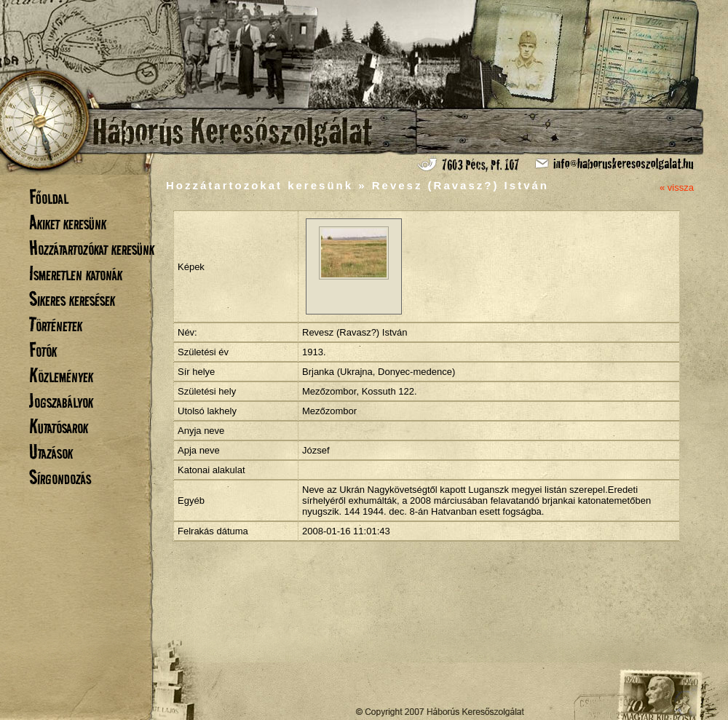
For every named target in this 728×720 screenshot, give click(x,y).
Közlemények (61, 375)
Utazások (51, 452)
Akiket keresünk (68, 222)
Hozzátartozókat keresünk (92, 248)
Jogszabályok (61, 401)
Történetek (56, 324)
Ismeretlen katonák (76, 273)
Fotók (43, 350)
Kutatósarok (59, 426)
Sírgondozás (60, 477)
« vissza (677, 187)
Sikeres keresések (72, 299)
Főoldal (49, 197)
